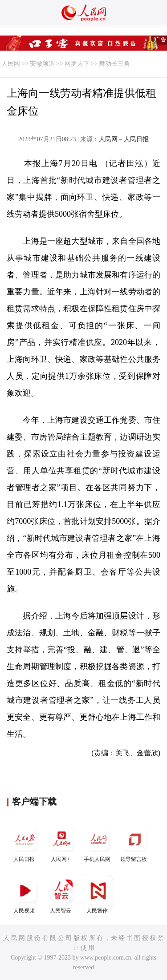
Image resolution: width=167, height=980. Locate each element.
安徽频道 (42, 64)
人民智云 (61, 895)
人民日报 (25, 843)
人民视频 (25, 895)
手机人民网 (98, 843)
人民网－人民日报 (124, 139)
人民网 (11, 64)
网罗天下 (77, 64)
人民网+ (61, 843)
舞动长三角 (114, 64)
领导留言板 (134, 843)
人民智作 (98, 895)
